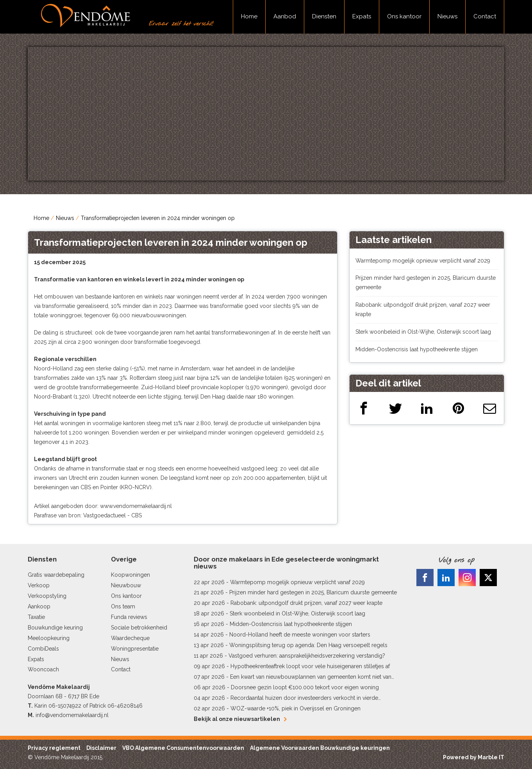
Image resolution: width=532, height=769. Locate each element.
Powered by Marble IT (474, 757)
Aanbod (285, 16)
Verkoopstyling (47, 596)
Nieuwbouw (126, 585)
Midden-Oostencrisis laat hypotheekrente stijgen (417, 349)
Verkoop (39, 585)
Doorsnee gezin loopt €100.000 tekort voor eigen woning (305, 687)
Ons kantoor (404, 16)
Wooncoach (43, 669)
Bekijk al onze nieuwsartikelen (240, 719)
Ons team (123, 606)
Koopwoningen (130, 575)
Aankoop (39, 606)
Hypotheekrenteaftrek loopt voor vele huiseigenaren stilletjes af (310, 666)
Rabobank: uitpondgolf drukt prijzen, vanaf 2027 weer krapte (306, 603)
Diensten (324, 16)
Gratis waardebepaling (56, 575)
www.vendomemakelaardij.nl (136, 506)
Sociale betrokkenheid (139, 628)
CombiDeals (43, 649)
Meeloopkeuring (49, 638)
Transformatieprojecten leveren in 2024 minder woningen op (158, 218)
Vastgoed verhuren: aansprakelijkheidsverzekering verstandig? (307, 656)
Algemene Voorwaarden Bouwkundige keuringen (320, 748)
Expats (362, 16)
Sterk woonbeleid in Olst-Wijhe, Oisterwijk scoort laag (423, 332)
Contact (485, 16)
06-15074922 (65, 706)
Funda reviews (129, 617)
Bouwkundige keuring (55, 628)
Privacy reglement (54, 748)
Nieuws (447, 16)
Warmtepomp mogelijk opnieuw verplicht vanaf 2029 (423, 261)
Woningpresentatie (135, 649)
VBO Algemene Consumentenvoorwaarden (183, 748)
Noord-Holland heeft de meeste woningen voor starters (300, 635)
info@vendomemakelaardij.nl (72, 715)
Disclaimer (101, 748)
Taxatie (36, 617)
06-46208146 (125, 706)
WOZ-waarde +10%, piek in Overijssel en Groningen (295, 708)
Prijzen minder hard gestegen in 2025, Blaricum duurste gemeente (313, 592)
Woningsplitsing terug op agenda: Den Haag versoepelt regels (308, 645)
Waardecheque (130, 638)
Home (249, 16)
